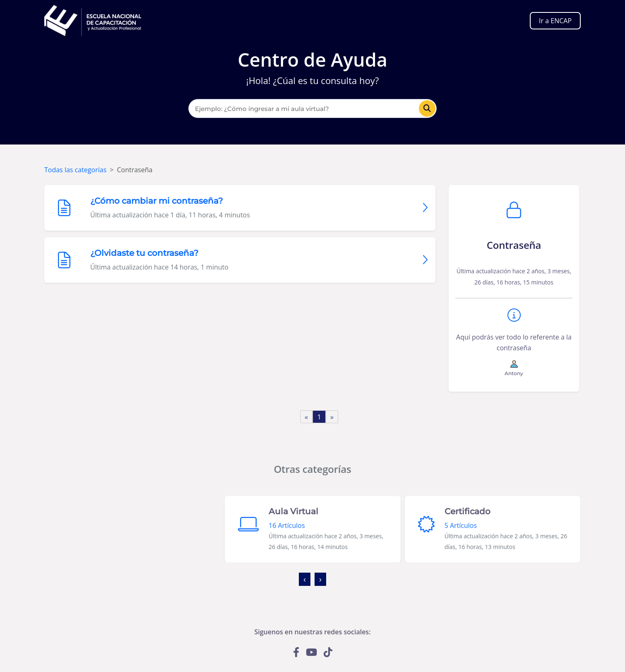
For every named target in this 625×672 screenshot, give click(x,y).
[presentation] (305, 579)
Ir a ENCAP (555, 21)
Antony (514, 373)
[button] (310, 594)
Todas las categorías (75, 170)
